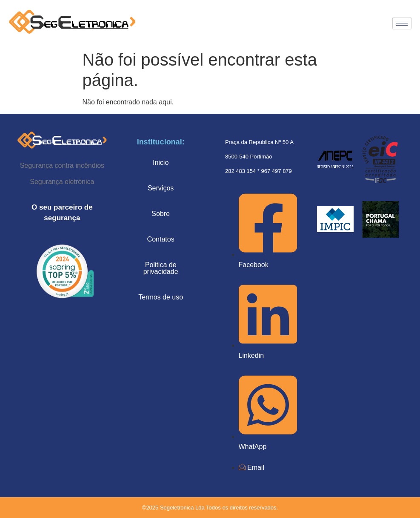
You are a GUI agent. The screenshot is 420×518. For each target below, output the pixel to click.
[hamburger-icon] (402, 23)
